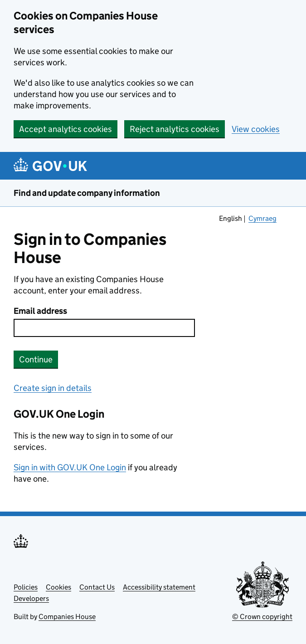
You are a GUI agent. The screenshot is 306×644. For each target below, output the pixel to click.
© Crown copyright (262, 617)
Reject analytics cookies (175, 129)
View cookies (256, 129)
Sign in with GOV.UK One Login (70, 467)
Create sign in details (53, 388)
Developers (31, 598)
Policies (26, 587)
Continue (36, 359)
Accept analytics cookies (66, 129)
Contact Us (97, 587)
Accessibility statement (159, 587)
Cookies (58, 587)
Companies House (67, 617)
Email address (40, 311)
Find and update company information (87, 193)
